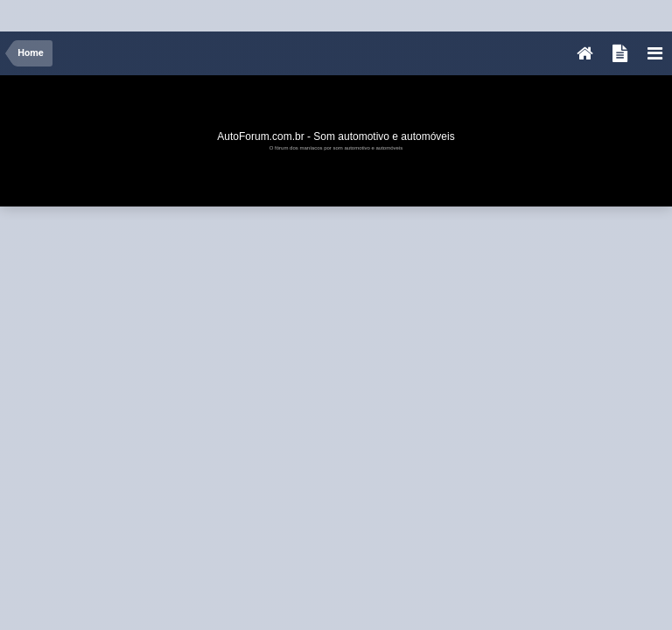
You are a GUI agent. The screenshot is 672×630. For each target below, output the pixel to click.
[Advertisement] (318, 12)
